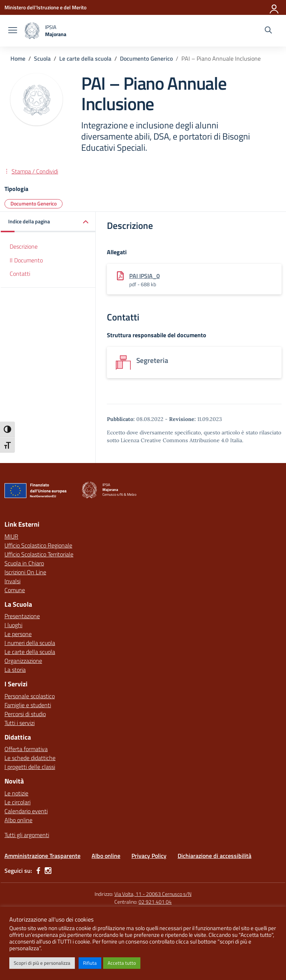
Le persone (18, 634)
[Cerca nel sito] (268, 31)
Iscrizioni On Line (25, 572)
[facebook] (38, 871)
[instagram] (48, 871)
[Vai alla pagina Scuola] (42, 58)
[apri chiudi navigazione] (13, 31)
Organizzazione (23, 661)
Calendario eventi (26, 811)
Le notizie (16, 793)
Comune (15, 590)
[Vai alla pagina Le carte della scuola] (85, 58)
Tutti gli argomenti (27, 835)
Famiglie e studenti (28, 705)
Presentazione (22, 616)
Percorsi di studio (25, 714)
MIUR (11, 536)
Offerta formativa (26, 749)
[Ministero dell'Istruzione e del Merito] (45, 7)
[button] (48, 222)
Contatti (20, 274)
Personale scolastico (30, 696)
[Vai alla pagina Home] (18, 58)
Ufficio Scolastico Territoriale (39, 554)
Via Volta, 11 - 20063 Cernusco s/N (153, 894)
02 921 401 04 (155, 902)
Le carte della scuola (30, 652)
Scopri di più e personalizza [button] (42, 963)
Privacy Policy (149, 856)
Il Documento (26, 260)
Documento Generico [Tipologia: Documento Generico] (34, 203)
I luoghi (13, 625)
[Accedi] (274, 7)
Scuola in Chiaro (24, 563)
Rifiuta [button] (90, 963)
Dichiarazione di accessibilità (214, 856)
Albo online (18, 820)
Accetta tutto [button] (122, 963)
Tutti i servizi (20, 723)
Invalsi (12, 581)
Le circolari (18, 802)
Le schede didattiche (30, 758)
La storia (15, 670)
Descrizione (24, 246)
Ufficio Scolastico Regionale (38, 545)
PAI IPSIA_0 (144, 276)
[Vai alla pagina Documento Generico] (146, 58)
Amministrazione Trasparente (42, 856)
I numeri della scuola (30, 643)
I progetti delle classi (30, 767)
